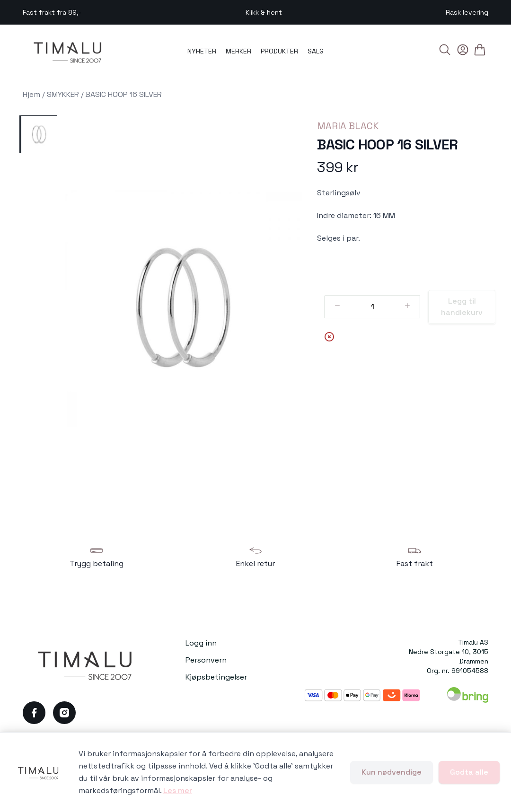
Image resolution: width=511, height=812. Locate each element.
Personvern (206, 660)
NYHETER (202, 51)
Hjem (31, 94)
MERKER (238, 51)
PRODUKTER (279, 51)
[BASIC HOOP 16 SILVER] (38, 134)
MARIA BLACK (348, 126)
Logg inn (201, 643)
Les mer (178, 790)
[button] (184, 308)
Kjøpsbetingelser (216, 677)
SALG (316, 51)
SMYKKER (63, 94)
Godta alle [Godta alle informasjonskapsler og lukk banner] (469, 772)
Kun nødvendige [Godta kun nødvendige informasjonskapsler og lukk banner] (392, 772)
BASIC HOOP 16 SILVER (124, 94)
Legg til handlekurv (462, 307)
